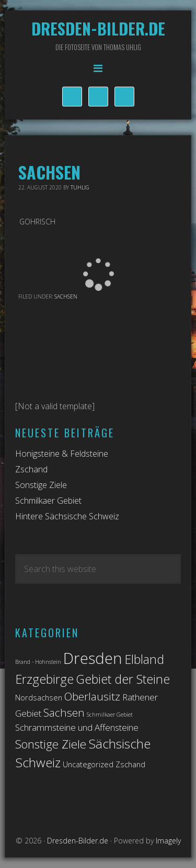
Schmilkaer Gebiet (48, 501)
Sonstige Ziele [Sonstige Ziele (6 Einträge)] (51, 744)
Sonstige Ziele (41, 485)
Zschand (31, 469)
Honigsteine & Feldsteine (62, 454)
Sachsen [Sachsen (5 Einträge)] (64, 712)
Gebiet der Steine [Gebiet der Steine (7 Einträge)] (123, 679)
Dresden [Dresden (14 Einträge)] (93, 658)
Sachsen (66, 296)
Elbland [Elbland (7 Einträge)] (144, 659)
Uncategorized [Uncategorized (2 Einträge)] (88, 764)
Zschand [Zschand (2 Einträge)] (130, 764)
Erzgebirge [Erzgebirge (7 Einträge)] (44, 679)
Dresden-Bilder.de (98, 28)
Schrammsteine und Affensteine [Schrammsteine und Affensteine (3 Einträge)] (77, 727)
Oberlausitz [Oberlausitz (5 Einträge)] (92, 696)
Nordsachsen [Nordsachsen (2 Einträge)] (39, 698)
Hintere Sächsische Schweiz (67, 516)
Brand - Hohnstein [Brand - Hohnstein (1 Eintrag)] (38, 662)
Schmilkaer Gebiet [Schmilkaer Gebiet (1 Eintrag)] (110, 715)
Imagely (168, 841)
